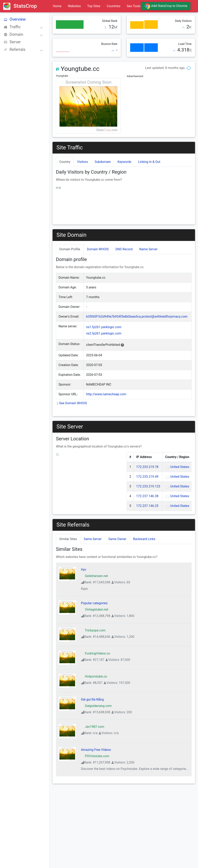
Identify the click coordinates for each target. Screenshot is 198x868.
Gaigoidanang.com (96, 706)
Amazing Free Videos (96, 750)
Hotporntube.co (94, 676)
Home (57, 6)
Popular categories (94, 603)
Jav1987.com (93, 727)
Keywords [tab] (125, 162)
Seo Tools (134, 6)
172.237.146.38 (147, 496)
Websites (74, 6)
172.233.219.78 (147, 467)
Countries (113, 6)
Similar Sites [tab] (68, 539)
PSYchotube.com (95, 756)
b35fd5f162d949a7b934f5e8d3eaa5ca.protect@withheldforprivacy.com (137, 317)
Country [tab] (65, 162)
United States (180, 467)
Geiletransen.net (95, 576)
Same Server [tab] (93, 539)
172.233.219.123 (148, 486)
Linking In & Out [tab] (149, 162)
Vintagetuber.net (95, 609)
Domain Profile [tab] (70, 249)
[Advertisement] (159, 104)
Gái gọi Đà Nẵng (92, 699)
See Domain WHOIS (71, 403)
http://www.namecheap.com (106, 394)
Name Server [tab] (148, 249)
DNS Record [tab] (124, 249)
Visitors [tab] (83, 162)
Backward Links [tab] (144, 539)
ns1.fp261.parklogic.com (104, 327)
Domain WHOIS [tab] (98, 249)
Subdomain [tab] (103, 162)
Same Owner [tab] (117, 539)
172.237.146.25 (147, 506)
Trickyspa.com (93, 630)
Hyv (84, 570)
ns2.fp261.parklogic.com (104, 333)
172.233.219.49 (147, 477)
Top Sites (94, 6)
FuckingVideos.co (96, 653)
